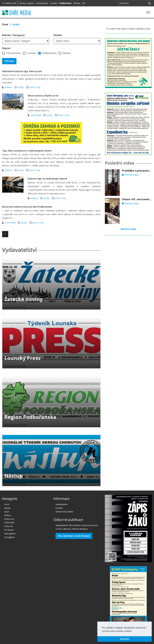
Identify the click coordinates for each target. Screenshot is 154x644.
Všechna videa (128, 229)
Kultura (8, 515)
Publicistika (9, 522)
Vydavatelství (61, 504)
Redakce (9, 87)
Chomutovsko (42, 3)
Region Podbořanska (30, 417)
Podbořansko (65, 3)
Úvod (5, 24)
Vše (84, 3)
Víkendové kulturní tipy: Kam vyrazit (22, 71)
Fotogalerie (9, 537)
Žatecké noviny (24, 299)
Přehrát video (130, 175)
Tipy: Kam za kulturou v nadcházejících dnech (27, 151)
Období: (58, 35)
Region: (6, 48)
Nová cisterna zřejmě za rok (43, 96)
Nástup (14, 476)
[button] (132, 631)
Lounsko (54, 3)
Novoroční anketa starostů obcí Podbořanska (27, 207)
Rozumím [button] (125, 639)
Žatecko (77, 3)
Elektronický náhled (64, 512)
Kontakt (59, 508)
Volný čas (9, 526)
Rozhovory (9, 519)
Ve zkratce (9, 530)
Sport (7, 512)
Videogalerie (10, 534)
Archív (16, 24)
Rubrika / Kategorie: (14, 35)
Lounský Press (22, 358)
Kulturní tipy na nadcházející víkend (47, 179)
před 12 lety (35, 87)
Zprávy (21, 87)
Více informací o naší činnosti (74, 536)
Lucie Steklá (36, 115)
